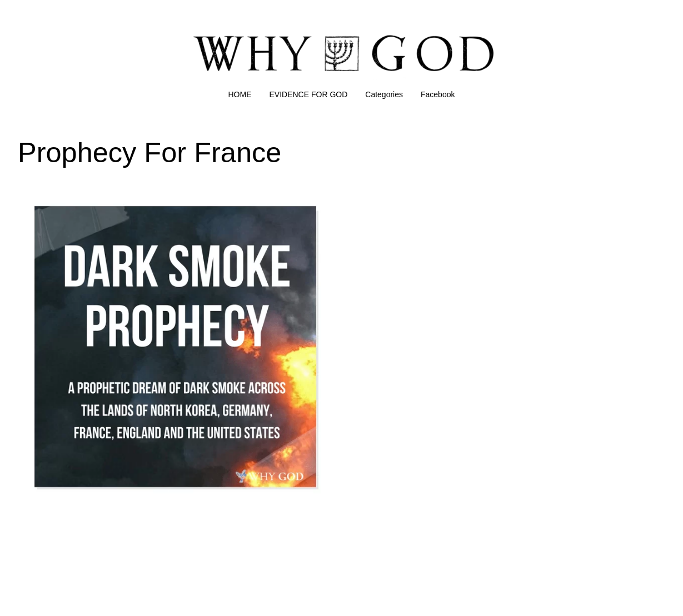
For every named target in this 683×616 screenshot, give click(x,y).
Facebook (438, 94)
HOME (240, 94)
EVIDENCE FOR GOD (309, 94)
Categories (384, 94)
